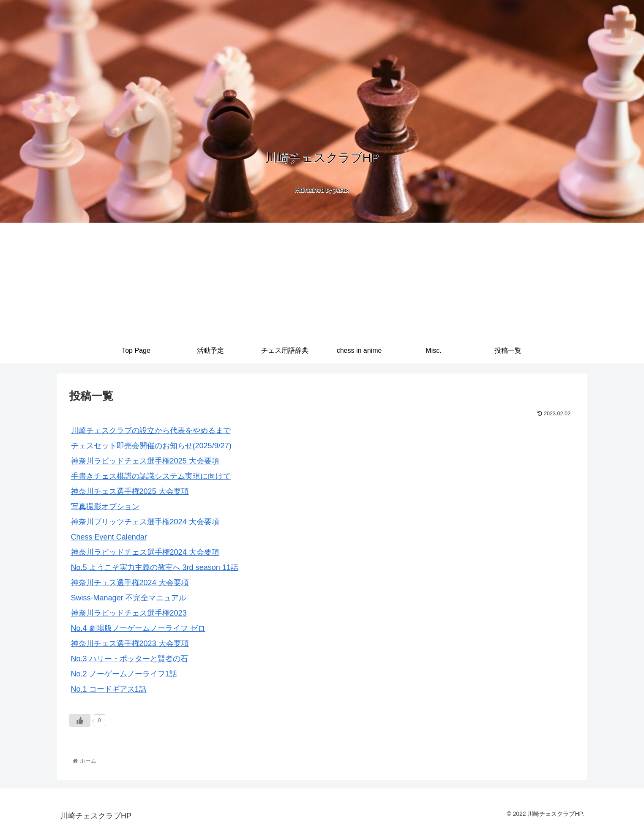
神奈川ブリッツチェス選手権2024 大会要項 (145, 522)
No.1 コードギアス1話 (109, 689)
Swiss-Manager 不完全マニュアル (129, 598)
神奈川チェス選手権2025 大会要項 (130, 491)
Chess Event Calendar (109, 537)
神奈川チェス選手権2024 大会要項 (130, 583)
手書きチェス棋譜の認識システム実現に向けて (151, 476)
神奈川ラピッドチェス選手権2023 (129, 613)
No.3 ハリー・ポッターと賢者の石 (130, 659)
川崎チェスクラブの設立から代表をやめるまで (151, 431)
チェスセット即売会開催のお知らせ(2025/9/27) (151, 446)
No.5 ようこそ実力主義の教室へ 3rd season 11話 (155, 567)
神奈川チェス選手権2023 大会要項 (130, 643)
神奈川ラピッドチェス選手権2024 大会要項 (145, 552)
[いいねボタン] (80, 720)
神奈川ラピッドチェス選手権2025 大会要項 (145, 461)
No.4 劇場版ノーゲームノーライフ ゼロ (138, 628)
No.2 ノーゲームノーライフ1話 (124, 674)
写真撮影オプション (105, 507)
